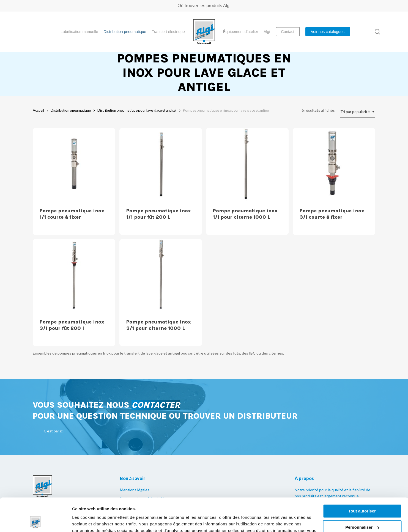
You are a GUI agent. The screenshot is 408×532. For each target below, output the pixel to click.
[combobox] (358, 112)
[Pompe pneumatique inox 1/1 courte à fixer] (74, 164)
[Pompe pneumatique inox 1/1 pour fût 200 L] (161, 164)
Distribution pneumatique (71, 110)
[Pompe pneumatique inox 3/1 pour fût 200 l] (74, 275)
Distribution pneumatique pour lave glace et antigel (137, 110)
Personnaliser (362, 496)
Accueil (38, 110)
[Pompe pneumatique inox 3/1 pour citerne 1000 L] (161, 275)
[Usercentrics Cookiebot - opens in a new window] (36, 521)
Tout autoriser (362, 480)
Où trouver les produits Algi (204, 6)
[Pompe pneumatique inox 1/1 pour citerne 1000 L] (247, 164)
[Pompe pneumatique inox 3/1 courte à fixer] (334, 164)
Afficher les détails (91, 521)
